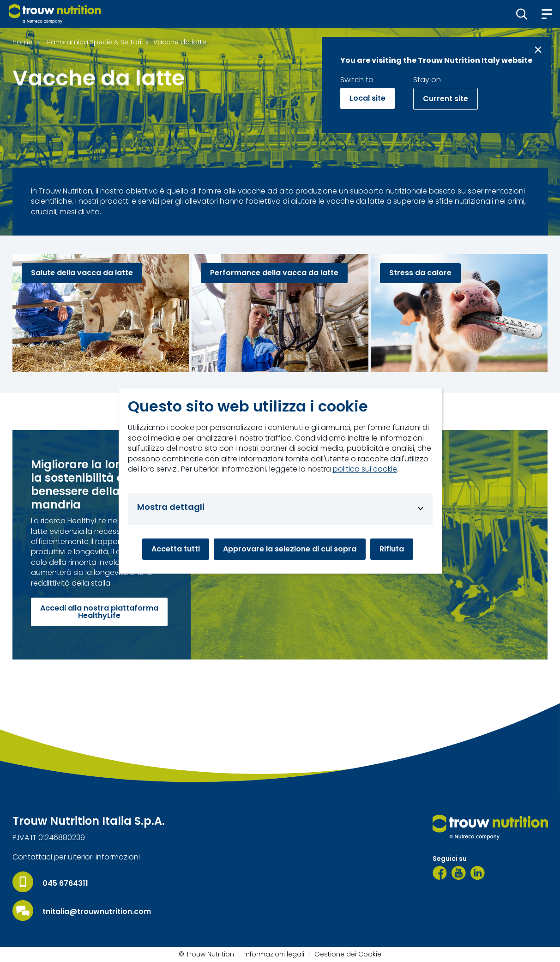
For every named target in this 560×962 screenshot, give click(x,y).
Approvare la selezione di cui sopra (290, 549)
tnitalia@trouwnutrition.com (97, 912)
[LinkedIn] (478, 873)
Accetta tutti (176, 549)
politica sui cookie (365, 469)
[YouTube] (459, 873)
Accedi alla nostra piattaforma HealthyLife (99, 612)
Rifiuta (392, 549)
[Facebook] (440, 873)
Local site (367, 98)
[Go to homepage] (55, 14)
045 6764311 (65, 883)
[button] (522, 14)
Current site (446, 99)
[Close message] (538, 50)
